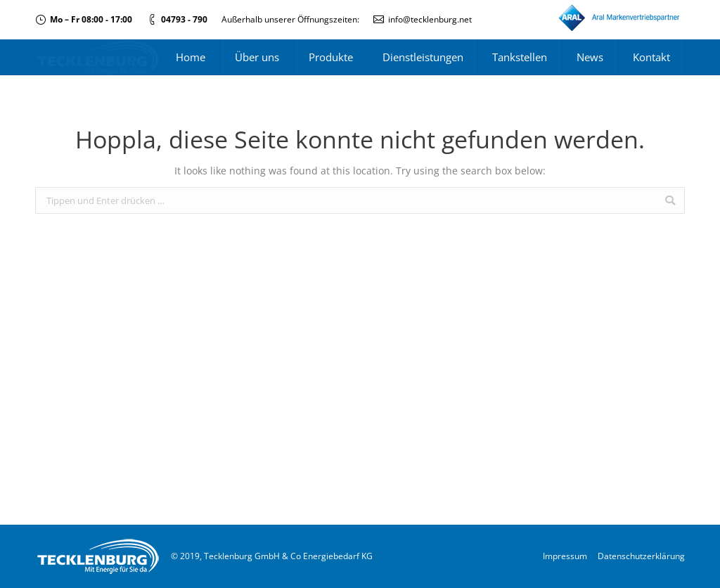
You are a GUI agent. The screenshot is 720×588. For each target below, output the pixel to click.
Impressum (565, 556)
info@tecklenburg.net (430, 19)
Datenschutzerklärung (641, 556)
